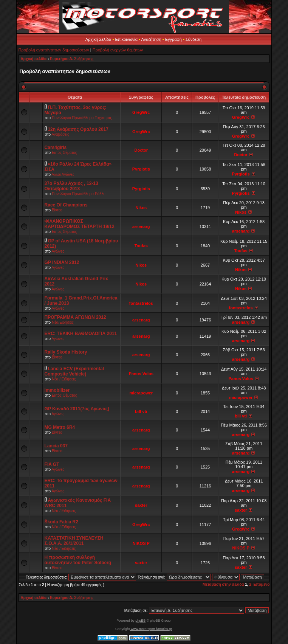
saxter (141, 505)
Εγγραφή (173, 39)
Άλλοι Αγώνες (63, 175)
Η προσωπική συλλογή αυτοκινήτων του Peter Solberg (78, 560)
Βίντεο (57, 210)
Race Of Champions (66, 205)
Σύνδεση (194, 39)
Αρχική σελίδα (34, 59)
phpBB (140, 621)
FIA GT (52, 464)
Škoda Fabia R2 (61, 522)
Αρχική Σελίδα (98, 39)
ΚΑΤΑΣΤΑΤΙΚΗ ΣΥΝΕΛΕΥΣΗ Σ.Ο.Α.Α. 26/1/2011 (74, 541)
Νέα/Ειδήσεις (63, 322)
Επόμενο (261, 584)
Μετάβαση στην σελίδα (223, 584)
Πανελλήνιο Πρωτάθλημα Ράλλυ (79, 194)
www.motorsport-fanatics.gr (151, 629)
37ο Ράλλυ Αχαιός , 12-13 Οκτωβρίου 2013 (71, 186)
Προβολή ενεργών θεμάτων (118, 50)
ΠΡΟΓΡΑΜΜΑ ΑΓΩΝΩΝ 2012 (75, 317)
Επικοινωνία (126, 39)
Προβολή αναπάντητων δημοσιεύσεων (54, 50)
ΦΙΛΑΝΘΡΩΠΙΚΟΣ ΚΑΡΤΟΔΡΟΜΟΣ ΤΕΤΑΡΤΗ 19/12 (80, 224)
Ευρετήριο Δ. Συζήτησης (72, 59)
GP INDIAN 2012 (62, 262)
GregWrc (141, 112)
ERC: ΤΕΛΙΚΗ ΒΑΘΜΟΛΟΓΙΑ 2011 (81, 334)
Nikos (141, 208)
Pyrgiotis (141, 169)
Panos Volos (141, 374)
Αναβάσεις (60, 134)
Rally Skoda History (66, 352)
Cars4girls (56, 147)
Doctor (141, 150)
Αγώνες (58, 251)
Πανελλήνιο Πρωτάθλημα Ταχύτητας (82, 118)
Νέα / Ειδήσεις (64, 379)
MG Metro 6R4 (60, 427)
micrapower (141, 393)
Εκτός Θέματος (64, 153)
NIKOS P (141, 543)
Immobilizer (57, 390)
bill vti (141, 411)
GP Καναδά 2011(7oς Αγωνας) (77, 409)
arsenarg (141, 227)
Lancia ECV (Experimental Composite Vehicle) (74, 371)
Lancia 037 (56, 446)
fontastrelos (141, 303)
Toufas (141, 246)
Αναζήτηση (151, 39)
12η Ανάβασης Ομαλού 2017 (78, 129)
